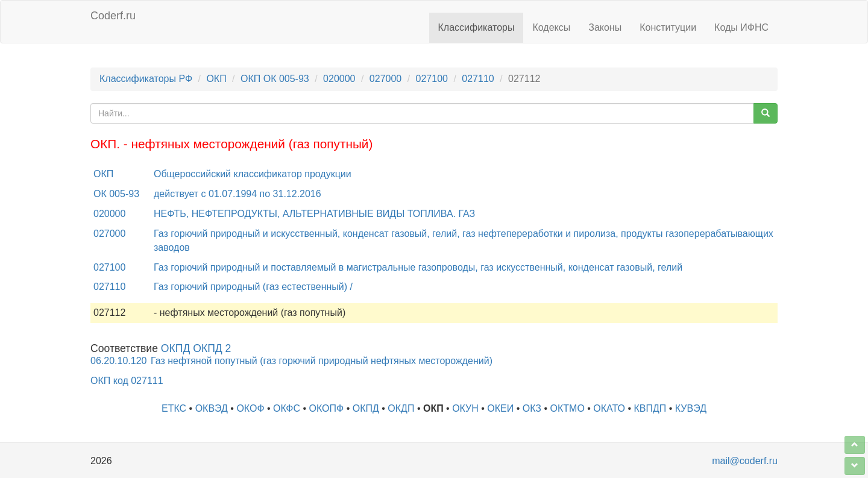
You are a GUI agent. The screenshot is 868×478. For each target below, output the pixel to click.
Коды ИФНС (741, 27)
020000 (339, 79)
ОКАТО (609, 408)
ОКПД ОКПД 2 (196, 348)
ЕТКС (174, 408)
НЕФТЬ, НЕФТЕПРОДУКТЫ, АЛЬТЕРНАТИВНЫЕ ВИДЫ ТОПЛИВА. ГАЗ (314, 214)
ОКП (216, 79)
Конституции (668, 27)
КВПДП (650, 408)
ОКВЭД (212, 408)
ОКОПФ (327, 408)
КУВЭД (691, 408)
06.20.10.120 (118, 361)
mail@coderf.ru (745, 461)
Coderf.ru (113, 16)
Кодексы (551, 27)
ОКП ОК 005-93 (275, 79)
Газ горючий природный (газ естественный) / (253, 287)
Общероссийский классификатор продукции (253, 174)
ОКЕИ (500, 408)
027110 (478, 79)
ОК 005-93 (116, 194)
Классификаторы (476, 27)
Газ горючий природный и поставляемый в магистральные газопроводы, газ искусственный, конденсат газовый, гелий (418, 267)
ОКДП (401, 408)
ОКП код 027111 (127, 381)
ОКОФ (250, 408)
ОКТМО (568, 408)
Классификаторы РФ (146, 79)
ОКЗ (532, 408)
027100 (432, 79)
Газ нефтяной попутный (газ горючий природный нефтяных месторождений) (322, 361)
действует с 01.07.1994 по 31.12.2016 (237, 194)
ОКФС (287, 408)
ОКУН (465, 408)
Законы (605, 27)
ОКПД (366, 408)
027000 (385, 79)
